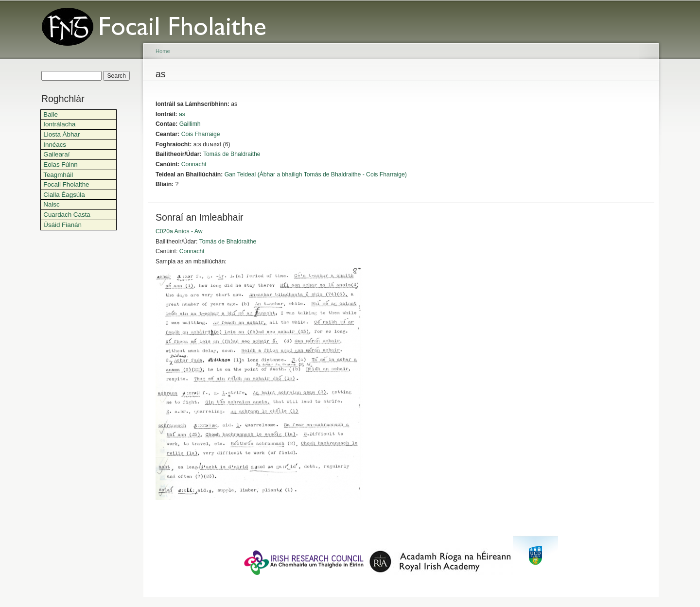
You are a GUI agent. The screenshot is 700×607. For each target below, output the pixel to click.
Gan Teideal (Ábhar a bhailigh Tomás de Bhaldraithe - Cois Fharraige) (316, 174)
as (182, 114)
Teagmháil (58, 175)
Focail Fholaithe (66, 184)
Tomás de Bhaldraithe (232, 154)
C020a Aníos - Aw (179, 231)
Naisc (51, 204)
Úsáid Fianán (62, 225)
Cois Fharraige (201, 134)
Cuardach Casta (67, 215)
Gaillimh (190, 124)
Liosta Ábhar (61, 134)
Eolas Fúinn (61, 165)
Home (163, 51)
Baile (51, 114)
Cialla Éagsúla (64, 195)
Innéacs (55, 145)
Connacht (194, 164)
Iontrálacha (59, 124)
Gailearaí (56, 154)
